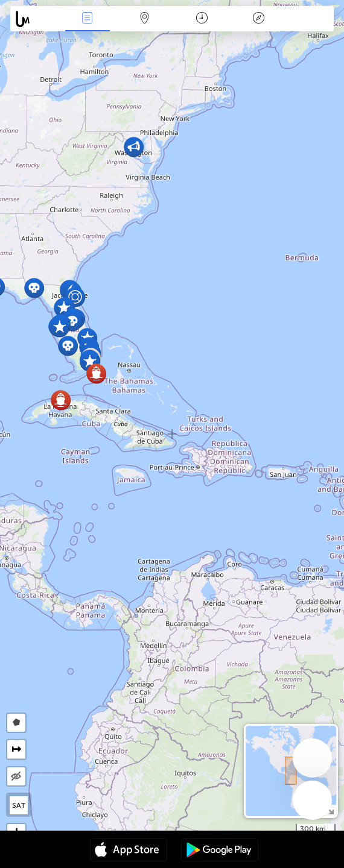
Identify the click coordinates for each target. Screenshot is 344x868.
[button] (134, 147)
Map (144, 19)
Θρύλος (259, 19)
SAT (19, 805)
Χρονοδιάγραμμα (202, 19)
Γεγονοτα (88, 19)
